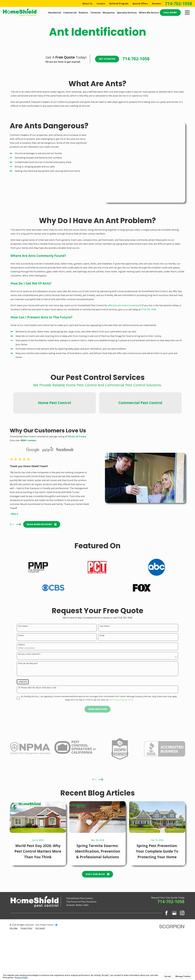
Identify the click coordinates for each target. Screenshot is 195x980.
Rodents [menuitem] (83, 13)
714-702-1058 (178, 4)
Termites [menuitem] (95, 13)
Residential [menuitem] (55, 13)
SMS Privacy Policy (117, 721)
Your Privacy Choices (46, 942)
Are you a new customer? (29, 676)
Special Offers (140, 3)
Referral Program (119, 3)
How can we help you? (28, 685)
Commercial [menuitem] (70, 13)
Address (22, 666)
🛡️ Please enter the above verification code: (37, 709)
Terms (130, 721)
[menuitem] (14, 945)
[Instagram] (182, 930)
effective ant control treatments (125, 277)
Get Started (107, 59)
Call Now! (170, 13)
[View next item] (18, 541)
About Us (87, 3)
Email (102, 657)
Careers (101, 3)
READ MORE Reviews (41, 541)
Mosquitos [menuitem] (109, 13)
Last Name (104, 648)
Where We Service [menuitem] (149, 13)
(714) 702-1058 (149, 281)
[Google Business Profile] (174, 930)
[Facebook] (166, 930)
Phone (21, 657)
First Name (23, 648)
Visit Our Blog (97, 891)
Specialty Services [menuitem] (127, 13)
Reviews (156, 3)
